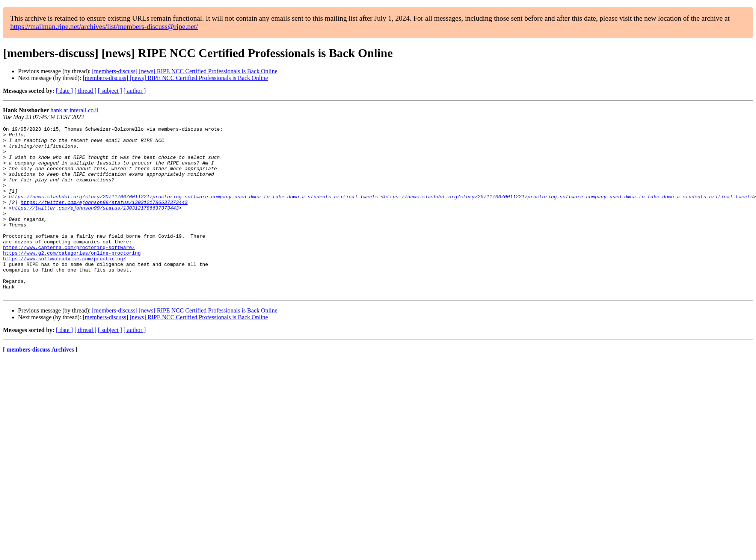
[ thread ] (85, 91)
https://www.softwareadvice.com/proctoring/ (65, 285)
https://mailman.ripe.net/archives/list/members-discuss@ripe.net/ (104, 26)
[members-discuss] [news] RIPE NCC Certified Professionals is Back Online (185, 71)
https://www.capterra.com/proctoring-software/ (69, 272)
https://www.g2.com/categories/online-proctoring (72, 279)
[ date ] (64, 91)
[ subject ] (110, 91)
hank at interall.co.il (74, 110)
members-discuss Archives (40, 383)
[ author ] (135, 91)
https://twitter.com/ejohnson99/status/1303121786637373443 (104, 218)
